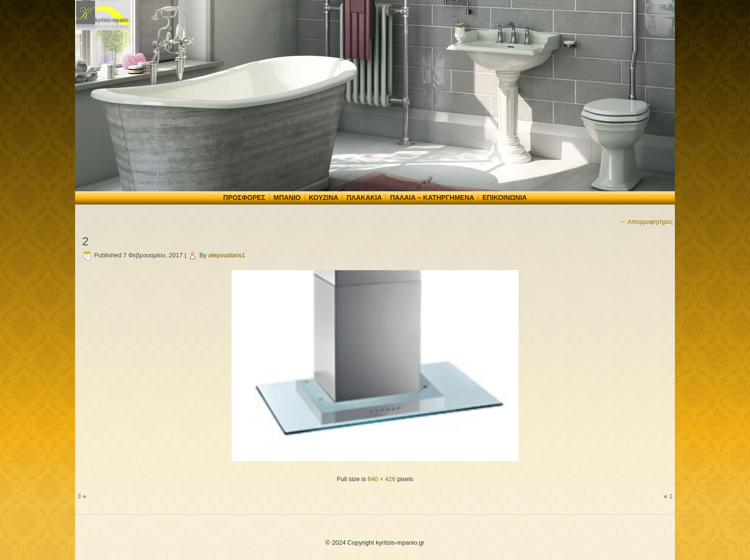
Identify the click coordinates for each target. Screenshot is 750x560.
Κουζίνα (324, 198)
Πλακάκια (364, 198)
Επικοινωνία (504, 198)
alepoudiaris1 (226, 255)
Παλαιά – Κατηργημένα (432, 198)
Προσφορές (244, 198)
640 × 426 (382, 479)
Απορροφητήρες (646, 222)
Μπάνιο (287, 198)
